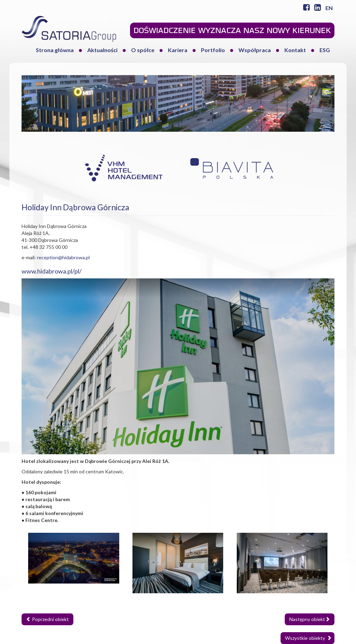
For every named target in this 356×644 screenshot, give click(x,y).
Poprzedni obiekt (47, 619)
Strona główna (55, 50)
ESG (325, 50)
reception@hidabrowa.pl (63, 257)
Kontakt (295, 50)
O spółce (143, 50)
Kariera (178, 50)
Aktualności (102, 50)
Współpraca (255, 50)
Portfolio (213, 50)
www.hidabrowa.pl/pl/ (52, 271)
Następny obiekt (310, 619)
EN (329, 8)
